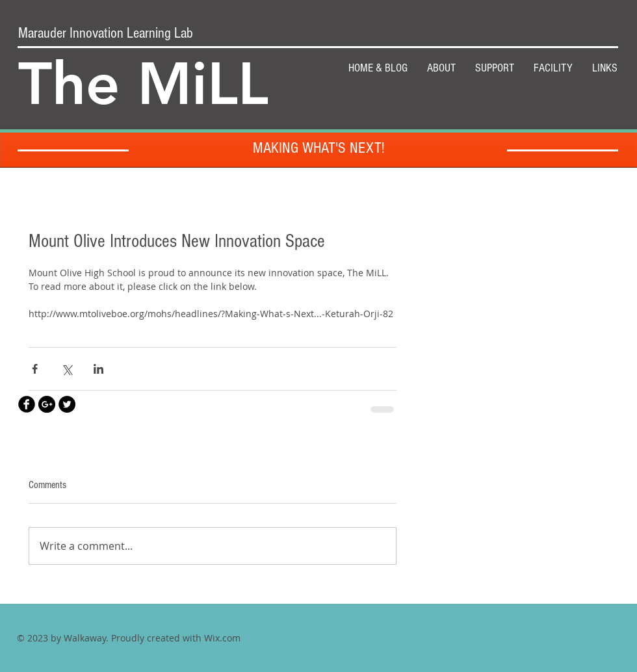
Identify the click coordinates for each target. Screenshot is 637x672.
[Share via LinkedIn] (98, 369)
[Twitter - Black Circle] (67, 404)
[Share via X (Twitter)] (67, 369)
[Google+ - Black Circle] (47, 404)
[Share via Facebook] (35, 369)
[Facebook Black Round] (27, 404)
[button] (495, 68)
